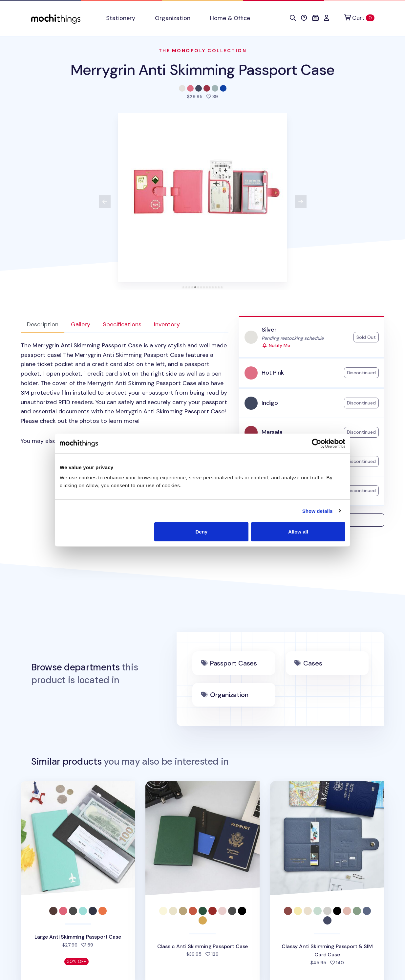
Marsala (272, 432)
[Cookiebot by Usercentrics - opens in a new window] (317, 443)
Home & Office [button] (230, 18)
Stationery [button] (121, 18)
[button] (293, 18)
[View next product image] (301, 202)
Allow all (298, 532)
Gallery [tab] (81, 324)
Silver (269, 330)
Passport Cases (234, 663)
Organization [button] (173, 18)
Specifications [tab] (122, 324)
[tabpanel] (125, 393)
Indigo (270, 403)
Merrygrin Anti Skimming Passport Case (202, 70)
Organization (229, 695)
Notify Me (276, 345)
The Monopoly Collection (203, 51)
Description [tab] (43, 324)
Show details (318, 511)
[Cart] (359, 18)
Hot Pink (273, 373)
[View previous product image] (105, 202)
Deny (202, 532)
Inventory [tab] (167, 324)
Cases (313, 663)
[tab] (183, 287)
